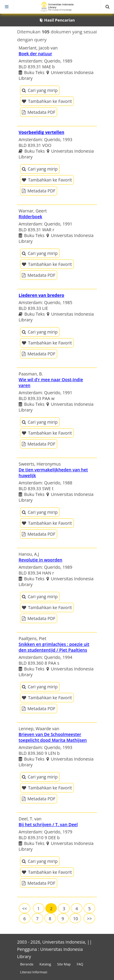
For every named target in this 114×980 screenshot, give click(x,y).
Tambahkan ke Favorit (47, 101)
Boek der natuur (35, 54)
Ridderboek (30, 217)
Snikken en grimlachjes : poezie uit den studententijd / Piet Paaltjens (54, 647)
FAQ (80, 964)
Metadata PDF (39, 112)
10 (75, 919)
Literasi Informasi (34, 972)
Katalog (45, 964)
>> (89, 919)
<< (25, 909)
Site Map (64, 964)
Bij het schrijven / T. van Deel (48, 824)
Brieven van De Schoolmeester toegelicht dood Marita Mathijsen (53, 737)
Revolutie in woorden (40, 560)
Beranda (27, 964)
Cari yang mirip (40, 90)
